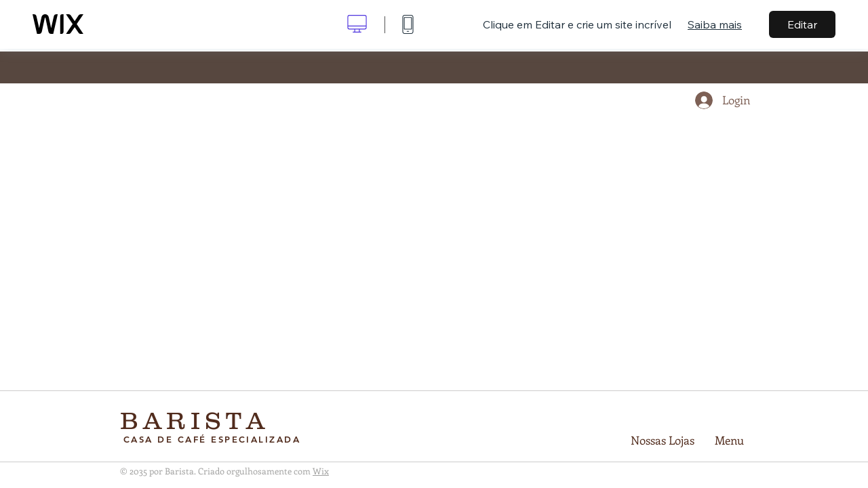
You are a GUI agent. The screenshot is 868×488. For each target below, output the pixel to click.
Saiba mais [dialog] (715, 24)
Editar (802, 24)
